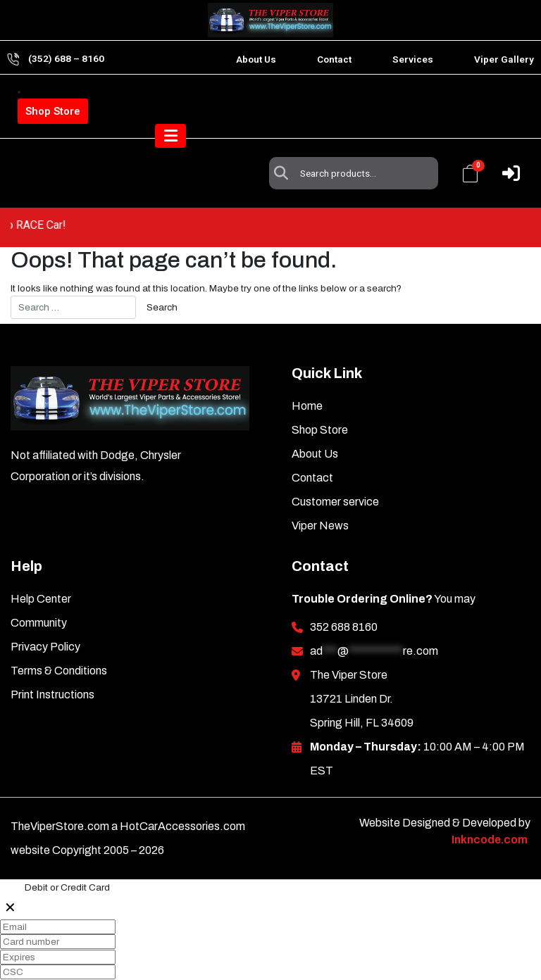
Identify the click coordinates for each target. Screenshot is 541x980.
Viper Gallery (504, 59)
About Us (256, 59)
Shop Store (53, 111)
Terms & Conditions (59, 638)
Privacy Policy (45, 614)
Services (413, 59)
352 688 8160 (344, 595)
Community (39, 590)
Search (285, 104)
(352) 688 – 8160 (66, 58)
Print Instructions (52, 662)
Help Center (41, 566)
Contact (334, 59)
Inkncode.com (490, 807)
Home (307, 373)
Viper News (320, 493)
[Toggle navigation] (504, 157)
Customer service (335, 469)
